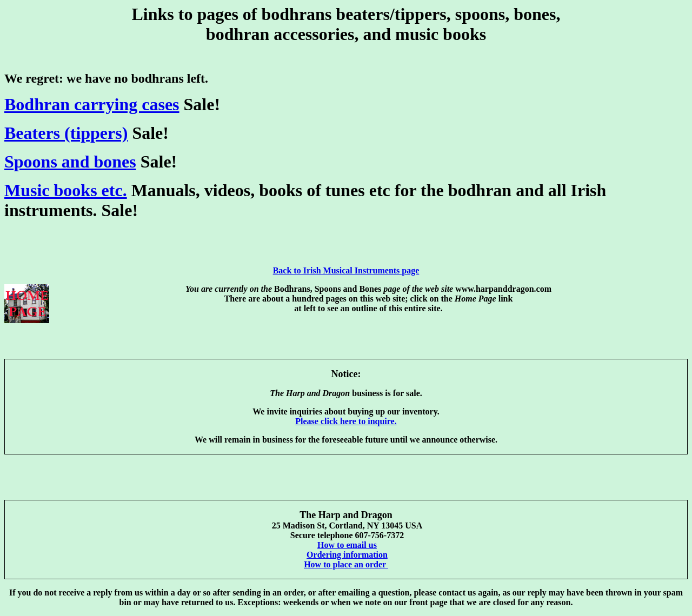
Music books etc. (66, 190)
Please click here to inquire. (346, 421)
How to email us (347, 545)
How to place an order (346, 564)
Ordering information (347, 555)
